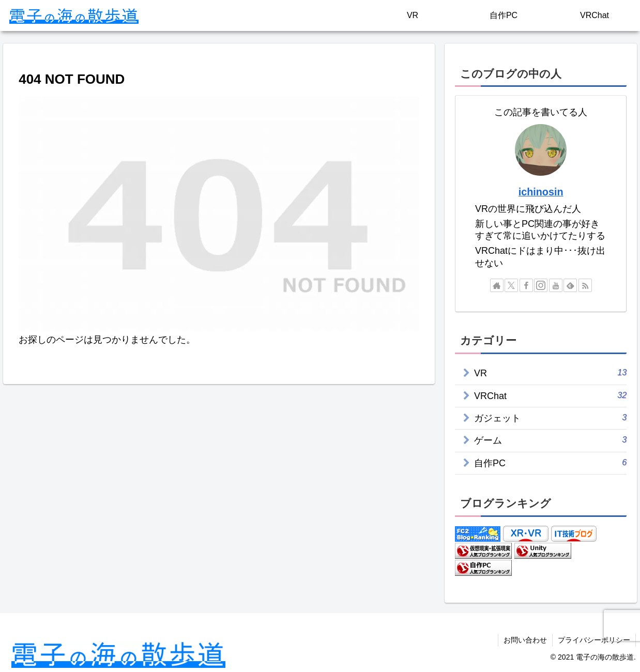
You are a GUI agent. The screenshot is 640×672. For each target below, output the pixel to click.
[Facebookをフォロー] (526, 285)
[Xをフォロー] (511, 285)
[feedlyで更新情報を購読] (570, 285)
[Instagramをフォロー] (541, 285)
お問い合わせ (525, 640)
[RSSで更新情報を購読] (585, 285)
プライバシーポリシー (594, 640)
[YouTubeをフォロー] (556, 285)
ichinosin (541, 192)
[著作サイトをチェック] (497, 285)
